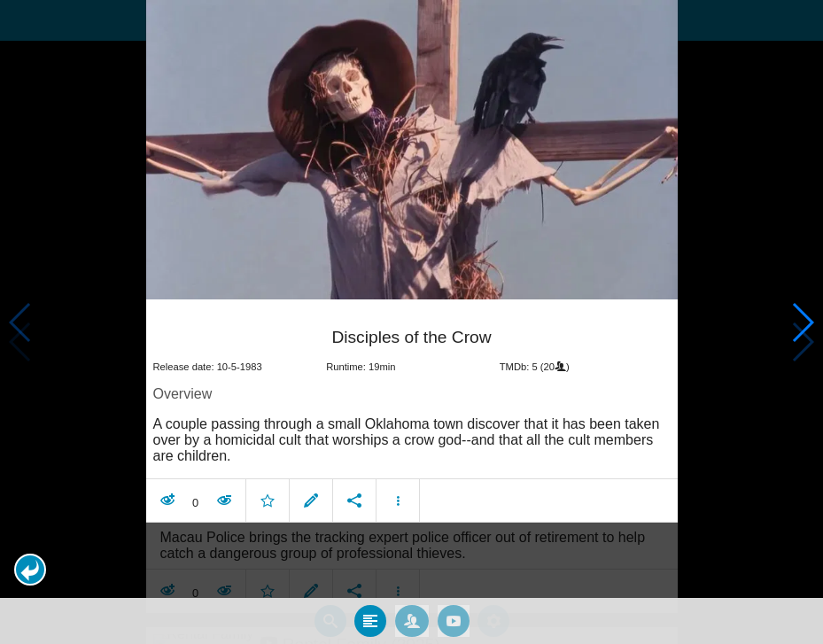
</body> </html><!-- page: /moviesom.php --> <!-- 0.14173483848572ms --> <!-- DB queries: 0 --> (411, 322)
